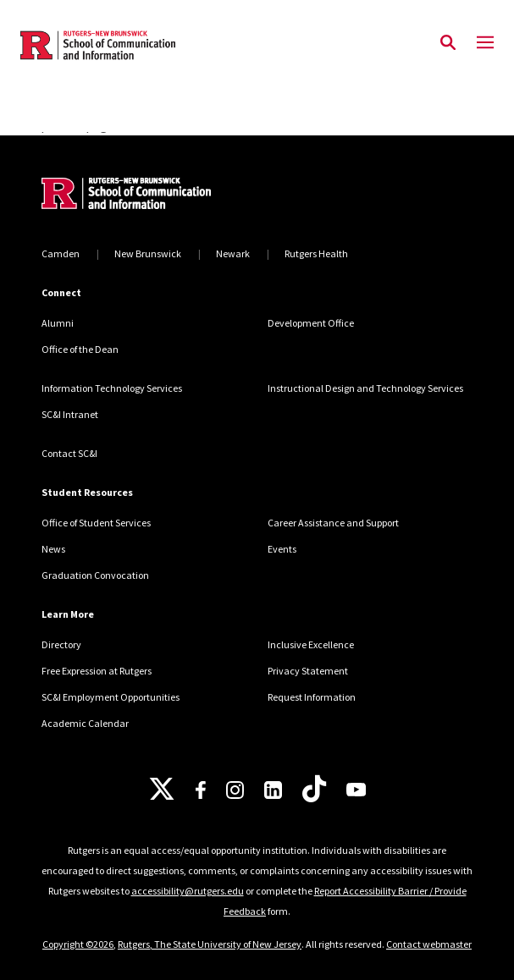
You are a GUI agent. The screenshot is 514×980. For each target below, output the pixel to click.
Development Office (311, 323)
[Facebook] (201, 790)
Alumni (58, 323)
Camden (61, 253)
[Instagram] (235, 790)
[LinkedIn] (273, 790)
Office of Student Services (96, 523)
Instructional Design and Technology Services (365, 388)
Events (282, 549)
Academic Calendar (85, 723)
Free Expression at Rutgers (97, 671)
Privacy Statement (308, 671)
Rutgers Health (316, 253)
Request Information (312, 697)
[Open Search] (448, 43)
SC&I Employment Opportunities (111, 697)
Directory (61, 644)
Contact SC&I (69, 453)
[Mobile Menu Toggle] (485, 43)
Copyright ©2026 (78, 944)
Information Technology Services (112, 388)
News (53, 549)
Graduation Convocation (95, 575)
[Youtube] (356, 790)
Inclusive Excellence (311, 644)
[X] (162, 790)
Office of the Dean (80, 349)
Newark (233, 253)
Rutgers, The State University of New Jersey (210, 944)
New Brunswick (148, 253)
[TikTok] (314, 790)
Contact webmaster (429, 944)
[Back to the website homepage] (98, 45)
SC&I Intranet (70, 414)
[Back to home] (156, 195)
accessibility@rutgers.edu (188, 891)
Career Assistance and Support (333, 523)
